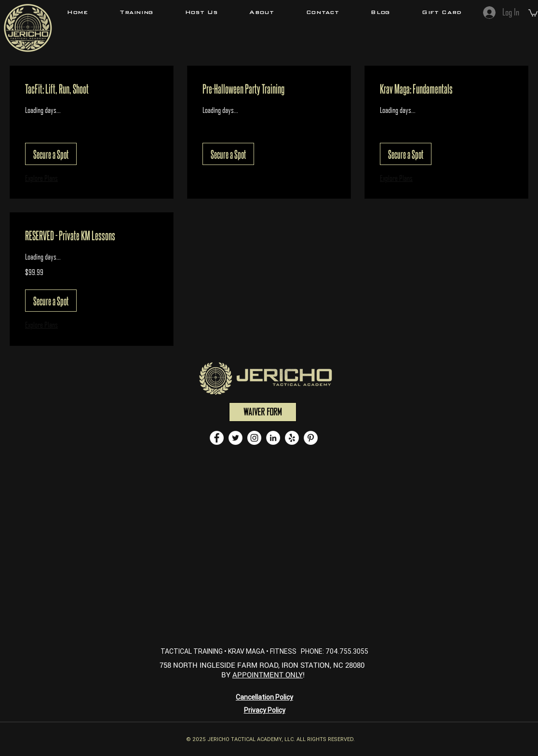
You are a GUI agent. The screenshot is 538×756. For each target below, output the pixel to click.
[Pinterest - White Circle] (311, 438)
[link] (92, 89)
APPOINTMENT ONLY (268, 674)
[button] (137, 12)
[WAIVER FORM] (263, 412)
